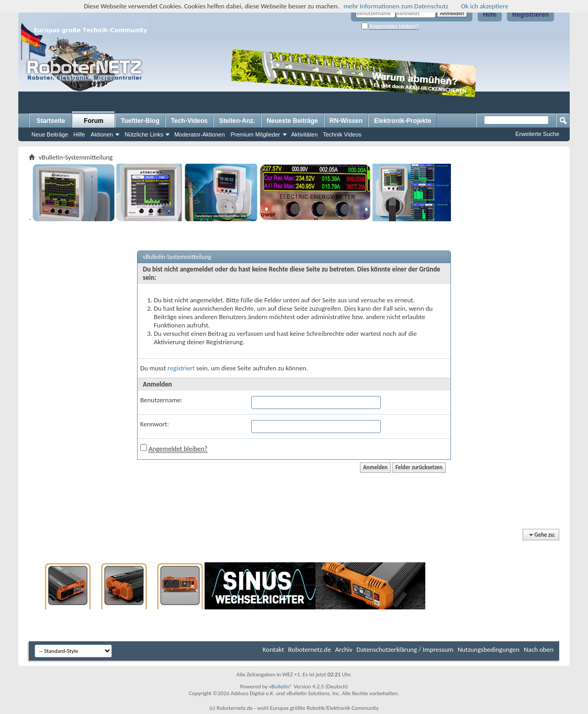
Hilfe (490, 15)
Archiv (344, 649)
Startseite (51, 121)
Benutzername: (161, 400)
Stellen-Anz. (237, 121)
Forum (93, 121)
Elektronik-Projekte (403, 121)
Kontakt (273, 649)
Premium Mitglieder (256, 134)
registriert (181, 368)
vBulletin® (281, 687)
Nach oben (539, 649)
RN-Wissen (346, 121)
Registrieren (530, 15)
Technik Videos (342, 134)
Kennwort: (155, 424)
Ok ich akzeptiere (484, 6)
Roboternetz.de (310, 649)
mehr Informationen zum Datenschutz (396, 6)
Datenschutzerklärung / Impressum (405, 649)
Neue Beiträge (50, 134)
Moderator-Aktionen (200, 134)
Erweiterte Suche (537, 134)
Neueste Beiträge (292, 121)
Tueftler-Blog (140, 121)
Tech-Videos (189, 121)
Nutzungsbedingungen (489, 649)
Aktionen (102, 134)
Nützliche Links (144, 134)
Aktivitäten (305, 134)
